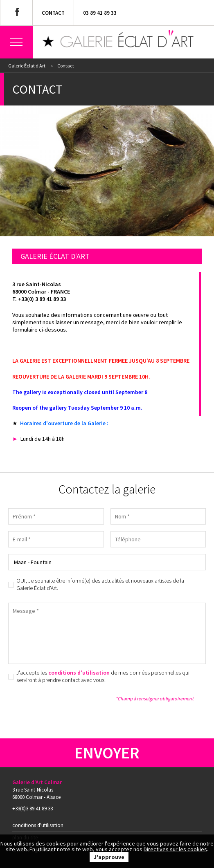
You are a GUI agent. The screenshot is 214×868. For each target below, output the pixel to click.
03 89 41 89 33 (100, 13)
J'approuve (109, 857)
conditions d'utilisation (79, 673)
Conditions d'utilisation (38, 825)
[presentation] (70, 707)
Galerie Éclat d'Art (27, 66)
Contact (53, 13)
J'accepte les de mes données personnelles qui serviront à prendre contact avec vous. (103, 676)
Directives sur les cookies (175, 849)
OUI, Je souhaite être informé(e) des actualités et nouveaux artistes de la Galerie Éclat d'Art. (100, 584)
